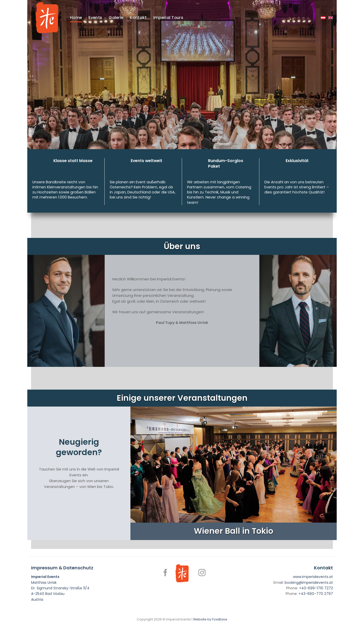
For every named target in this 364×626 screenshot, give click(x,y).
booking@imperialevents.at (309, 583)
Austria (37, 599)
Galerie (116, 18)
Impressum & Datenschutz (62, 568)
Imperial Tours (168, 18)
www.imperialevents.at (313, 577)
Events (95, 18)
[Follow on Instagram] (202, 573)
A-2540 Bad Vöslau (48, 594)
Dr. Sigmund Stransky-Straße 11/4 (60, 588)
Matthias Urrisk (44, 583)
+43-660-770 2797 (316, 594)
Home (76, 18)
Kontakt (138, 18)
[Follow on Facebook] (165, 573)
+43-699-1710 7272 (316, 588)
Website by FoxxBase (210, 619)
